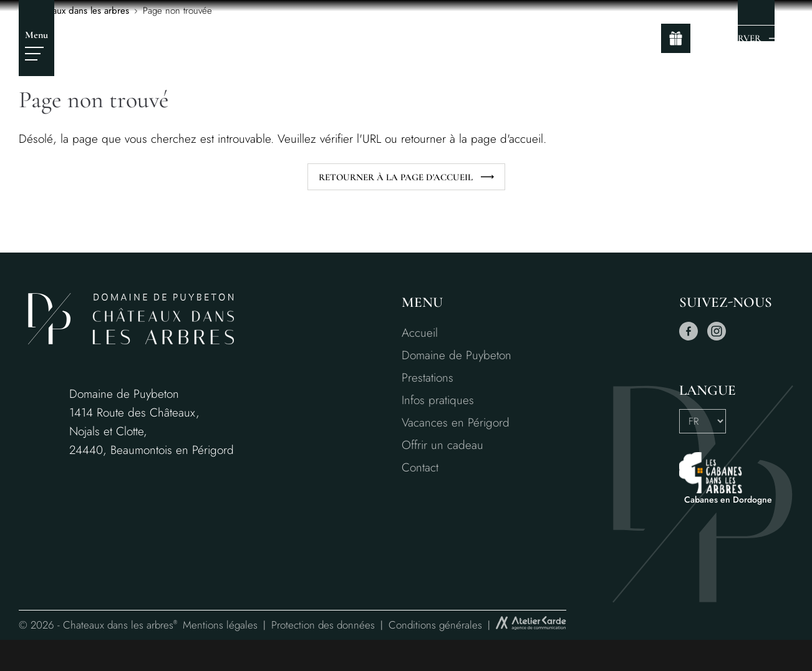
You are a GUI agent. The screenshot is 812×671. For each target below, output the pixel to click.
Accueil (420, 333)
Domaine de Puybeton (457, 355)
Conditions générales (435, 625)
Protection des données (323, 625)
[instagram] (717, 338)
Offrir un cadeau (442, 445)
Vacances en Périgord (456, 422)
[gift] (676, 38)
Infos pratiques (438, 400)
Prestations (428, 378)
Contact (420, 467)
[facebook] (689, 338)
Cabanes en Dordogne (728, 500)
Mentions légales (220, 625)
